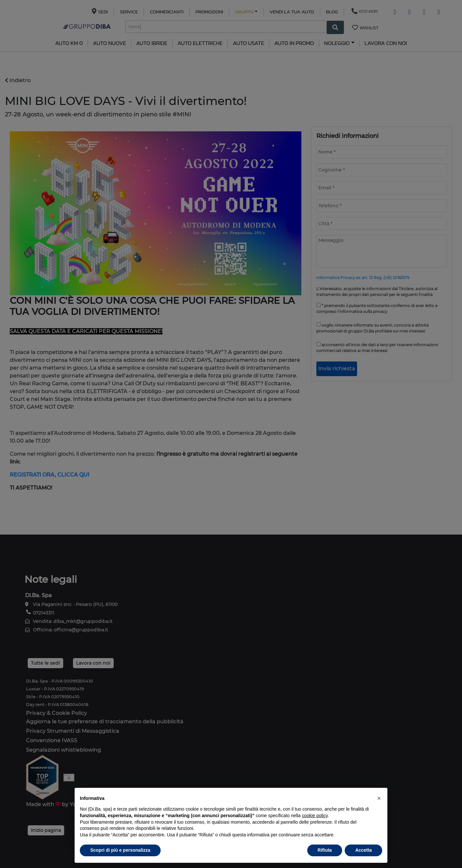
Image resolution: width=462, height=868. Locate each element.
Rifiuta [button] (325, 850)
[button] (379, 798)
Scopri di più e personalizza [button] (120, 850)
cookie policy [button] (315, 816)
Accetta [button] (363, 850)
